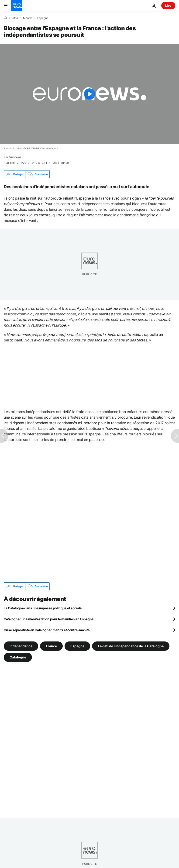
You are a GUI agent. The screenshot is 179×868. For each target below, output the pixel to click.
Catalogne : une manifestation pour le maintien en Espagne (49, 619)
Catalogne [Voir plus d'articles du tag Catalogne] (18, 657)
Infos (15, 18)
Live (168, 5)
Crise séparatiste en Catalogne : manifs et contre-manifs (47, 630)
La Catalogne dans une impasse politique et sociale (43, 608)
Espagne (43, 18)
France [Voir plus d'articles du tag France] (51, 646)
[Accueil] (5, 18)
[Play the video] (89, 94)
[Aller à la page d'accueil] (17, 6)
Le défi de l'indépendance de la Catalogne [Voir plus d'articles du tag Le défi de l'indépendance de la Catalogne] (131, 646)
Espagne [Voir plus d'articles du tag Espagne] (77, 646)
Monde (28, 18)
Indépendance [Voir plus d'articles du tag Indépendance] (21, 646)
